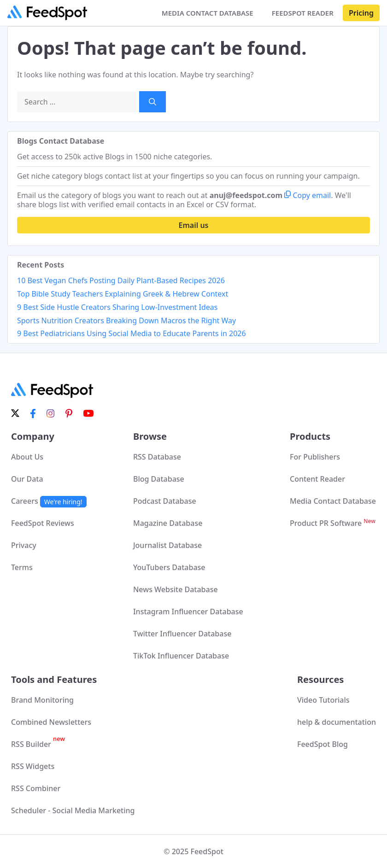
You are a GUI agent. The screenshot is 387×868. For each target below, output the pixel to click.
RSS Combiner (36, 788)
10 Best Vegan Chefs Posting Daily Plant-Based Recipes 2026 (121, 280)
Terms (22, 567)
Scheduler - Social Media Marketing (73, 810)
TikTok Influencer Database (181, 656)
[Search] (152, 102)
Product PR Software (333, 523)
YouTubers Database (169, 567)
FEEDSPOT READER (303, 13)
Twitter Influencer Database (182, 634)
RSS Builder (38, 744)
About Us (27, 457)
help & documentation (337, 722)
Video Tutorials (323, 700)
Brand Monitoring (42, 700)
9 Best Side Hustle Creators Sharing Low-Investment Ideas (117, 307)
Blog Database (159, 479)
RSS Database (157, 457)
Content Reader (317, 479)
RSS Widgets (33, 766)
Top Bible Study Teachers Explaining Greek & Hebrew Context (123, 294)
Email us (194, 225)
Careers (49, 501)
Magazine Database (168, 523)
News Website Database (176, 589)
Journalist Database (167, 545)
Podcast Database (165, 501)
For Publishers (315, 457)
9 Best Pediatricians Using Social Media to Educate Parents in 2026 (132, 333)
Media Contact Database (333, 501)
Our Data (27, 479)
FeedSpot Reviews (43, 523)
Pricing (361, 13)
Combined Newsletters (51, 722)
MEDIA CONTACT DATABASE (208, 13)
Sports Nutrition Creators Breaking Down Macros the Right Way (126, 320)
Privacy (24, 545)
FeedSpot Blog (322, 744)
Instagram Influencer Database (188, 612)
